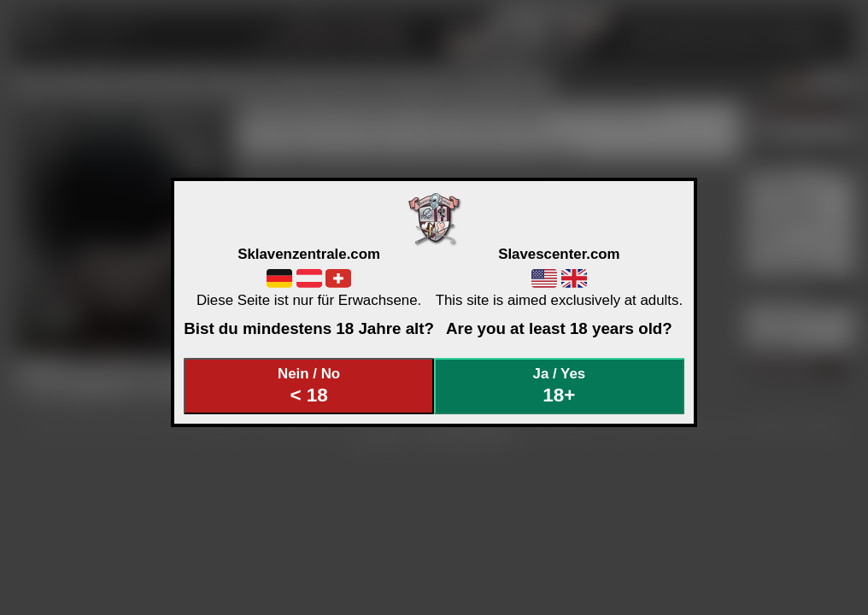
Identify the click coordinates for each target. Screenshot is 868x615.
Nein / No (309, 386)
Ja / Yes (560, 386)
